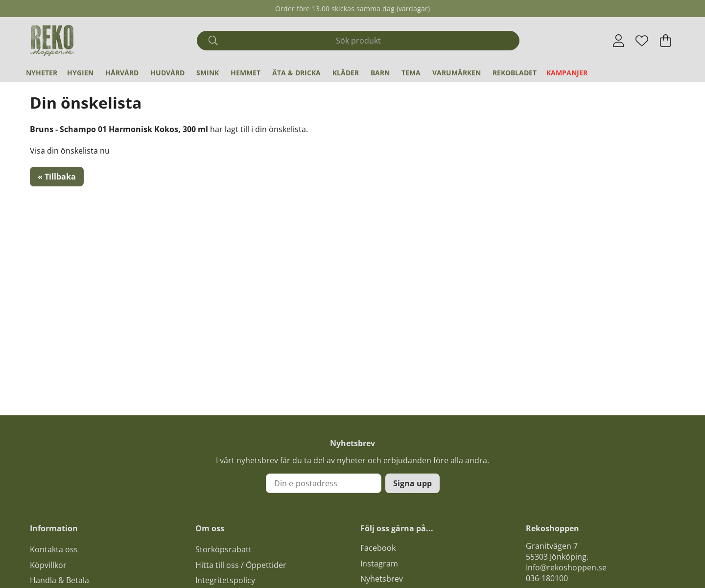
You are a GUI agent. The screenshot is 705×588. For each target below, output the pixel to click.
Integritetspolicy (225, 580)
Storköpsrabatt (223, 549)
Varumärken (457, 73)
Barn (380, 73)
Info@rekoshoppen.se (566, 567)
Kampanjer (567, 73)
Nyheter (42, 73)
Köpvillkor (48, 565)
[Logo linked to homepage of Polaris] (52, 41)
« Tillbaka (57, 177)
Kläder (346, 73)
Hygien (80, 73)
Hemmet (246, 73)
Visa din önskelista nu (70, 151)
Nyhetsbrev (382, 579)
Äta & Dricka (296, 73)
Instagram (379, 564)
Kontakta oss (54, 549)
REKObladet (515, 73)
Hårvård (122, 73)
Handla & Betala (59, 580)
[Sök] (358, 41)
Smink (208, 73)
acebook (380, 548)
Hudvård (167, 73)
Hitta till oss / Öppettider (241, 565)
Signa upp (412, 483)
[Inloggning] (619, 41)
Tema (411, 73)
